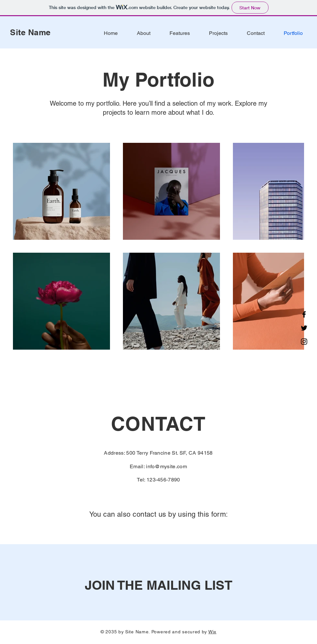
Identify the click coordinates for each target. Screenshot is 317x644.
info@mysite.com (166, 466)
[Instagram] (304, 342)
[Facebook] (304, 314)
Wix (212, 632)
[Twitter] (304, 328)
